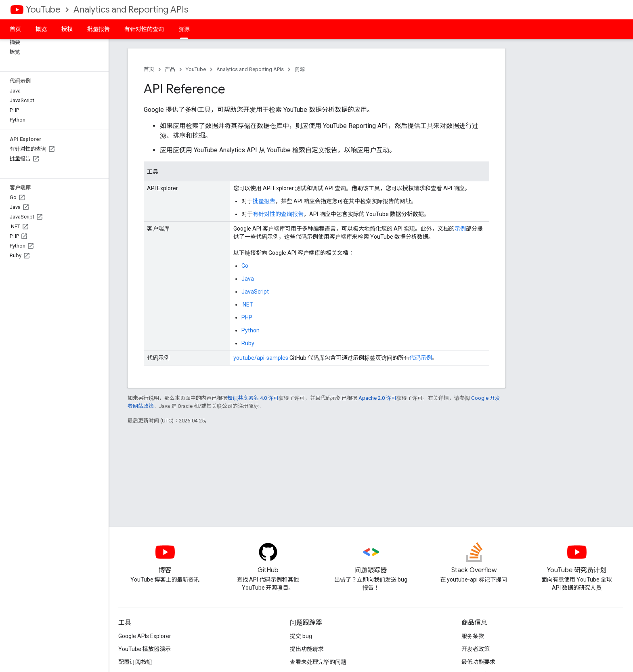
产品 (170, 69)
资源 (300, 69)
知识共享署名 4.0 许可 (253, 398)
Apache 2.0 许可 (377, 398)
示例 (460, 229)
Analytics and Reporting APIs (131, 9)
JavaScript (255, 292)
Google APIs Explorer (145, 636)
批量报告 (99, 29)
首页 (15, 29)
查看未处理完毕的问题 (318, 662)
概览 (41, 29)
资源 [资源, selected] (184, 29)
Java (248, 279)
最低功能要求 (478, 662)
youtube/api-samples (261, 358)
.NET (247, 304)
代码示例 (421, 358)
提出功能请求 (307, 649)
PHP (247, 317)
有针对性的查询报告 (278, 214)
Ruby (248, 343)
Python (250, 330)
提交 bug (301, 636)
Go (245, 266)
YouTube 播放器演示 (145, 649)
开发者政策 (476, 649)
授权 (67, 29)
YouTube (43, 9)
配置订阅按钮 (135, 662)
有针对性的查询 (144, 29)
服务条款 (473, 636)
